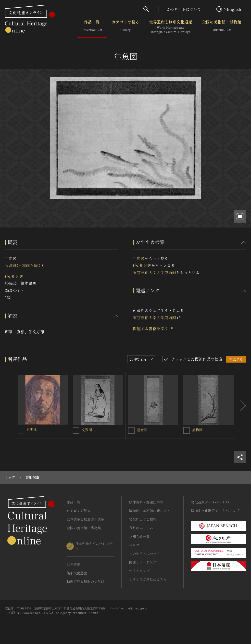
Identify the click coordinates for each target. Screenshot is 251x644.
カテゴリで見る (125, 27)
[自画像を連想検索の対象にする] (21, 430)
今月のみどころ (141, 528)
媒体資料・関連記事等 (146, 502)
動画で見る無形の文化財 (85, 581)
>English (229, 9)
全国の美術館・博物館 (222, 27)
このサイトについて (184, 9)
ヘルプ (134, 545)
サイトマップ (139, 571)
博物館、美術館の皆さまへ (150, 511)
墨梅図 (197, 430)
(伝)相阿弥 (14, 276)
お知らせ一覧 (139, 536)
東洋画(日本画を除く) (24, 265)
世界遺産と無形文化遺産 (171, 27)
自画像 (32, 429)
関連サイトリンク (143, 562)
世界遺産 (73, 564)
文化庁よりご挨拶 (143, 519)
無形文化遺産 (77, 573)
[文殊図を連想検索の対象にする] (76, 430)
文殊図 (87, 430)
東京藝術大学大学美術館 (154, 272)
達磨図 (142, 430)
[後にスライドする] (241, 406)
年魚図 (139, 258)
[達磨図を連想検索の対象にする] (131, 430)
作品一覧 (92, 27)
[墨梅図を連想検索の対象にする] (187, 430)
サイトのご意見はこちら (148, 579)
